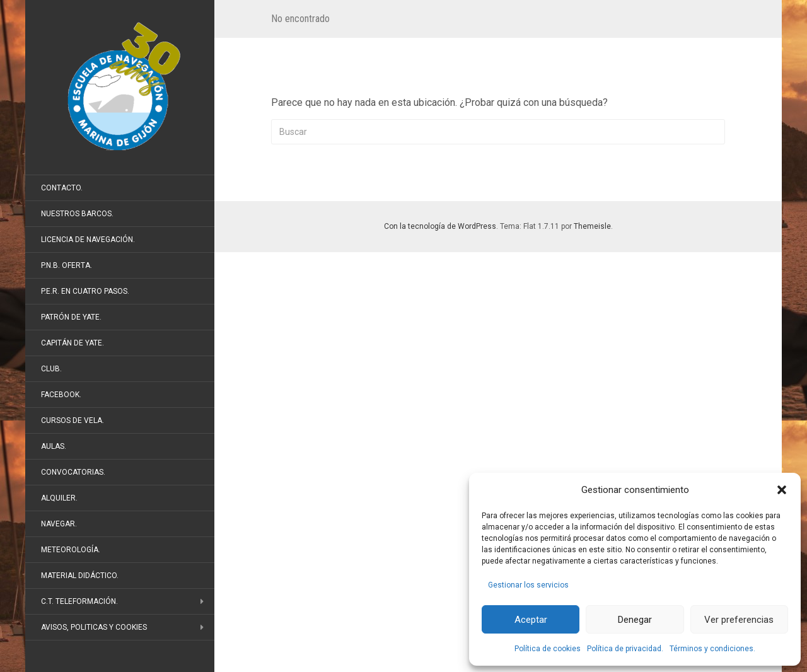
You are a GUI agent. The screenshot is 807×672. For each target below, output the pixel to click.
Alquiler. (59, 498)
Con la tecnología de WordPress (440, 226)
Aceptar (531, 620)
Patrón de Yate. (71, 317)
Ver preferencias (739, 620)
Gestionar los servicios (528, 585)
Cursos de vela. (73, 420)
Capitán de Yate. (73, 343)
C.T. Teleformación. (79, 601)
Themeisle (592, 226)
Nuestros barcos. (77, 214)
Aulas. (54, 446)
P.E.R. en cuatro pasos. (85, 291)
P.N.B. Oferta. (67, 265)
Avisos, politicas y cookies (94, 627)
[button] (782, 490)
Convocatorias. (73, 472)
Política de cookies (548, 649)
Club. (51, 369)
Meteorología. (71, 550)
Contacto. (62, 188)
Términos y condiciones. (712, 649)
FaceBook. (61, 395)
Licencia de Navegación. (88, 240)
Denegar (635, 620)
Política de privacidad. (625, 649)
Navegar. (59, 524)
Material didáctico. (80, 576)
